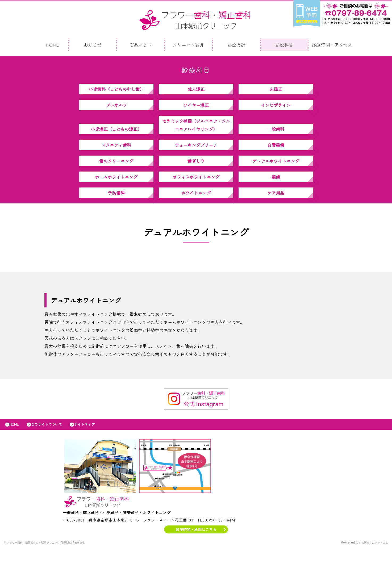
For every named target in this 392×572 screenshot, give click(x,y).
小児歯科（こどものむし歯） (116, 92)
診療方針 (236, 46)
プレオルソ (116, 110)
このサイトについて (53, 446)
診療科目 (284, 46)
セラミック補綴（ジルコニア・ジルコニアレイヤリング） (196, 133)
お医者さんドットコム (371, 565)
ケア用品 (276, 211)
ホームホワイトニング (116, 193)
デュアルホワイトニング (276, 174)
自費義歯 (276, 156)
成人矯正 (196, 92)
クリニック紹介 (188, 46)
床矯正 (276, 92)
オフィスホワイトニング (196, 193)
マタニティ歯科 (116, 156)
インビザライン (276, 110)
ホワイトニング (196, 211)
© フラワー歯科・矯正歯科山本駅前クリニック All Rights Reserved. (58, 565)
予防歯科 (116, 211)
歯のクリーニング (116, 174)
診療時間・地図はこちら (196, 552)
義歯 (276, 193)
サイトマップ (97, 446)
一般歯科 (276, 137)
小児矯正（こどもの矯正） (116, 137)
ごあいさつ (141, 46)
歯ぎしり (196, 174)
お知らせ (93, 46)
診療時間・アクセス (332, 46)
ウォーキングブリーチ (196, 156)
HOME (52, 46)
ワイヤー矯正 (196, 110)
